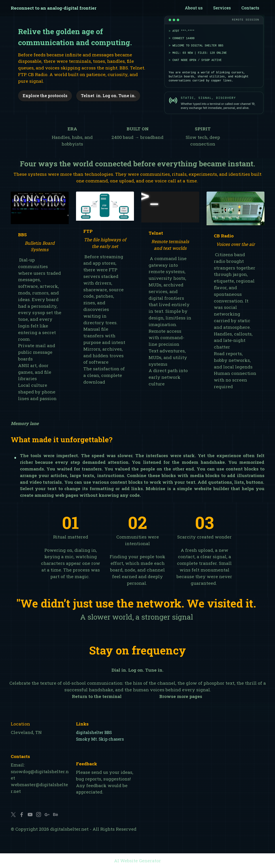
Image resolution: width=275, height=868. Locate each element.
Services (222, 8)
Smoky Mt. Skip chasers (100, 739)
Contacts (250, 8)
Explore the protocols (45, 96)
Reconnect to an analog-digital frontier (54, 8)
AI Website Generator (137, 861)
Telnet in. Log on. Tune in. (108, 96)
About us (194, 8)
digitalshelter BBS (94, 732)
